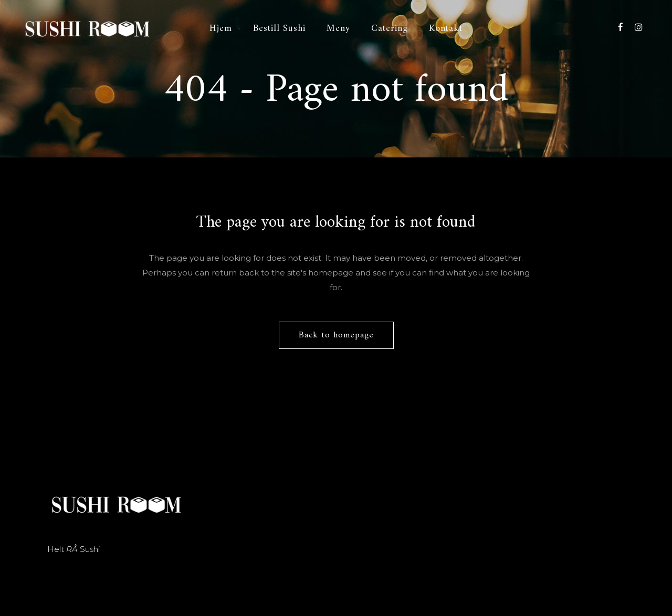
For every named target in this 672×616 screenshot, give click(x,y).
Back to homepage (336, 335)
